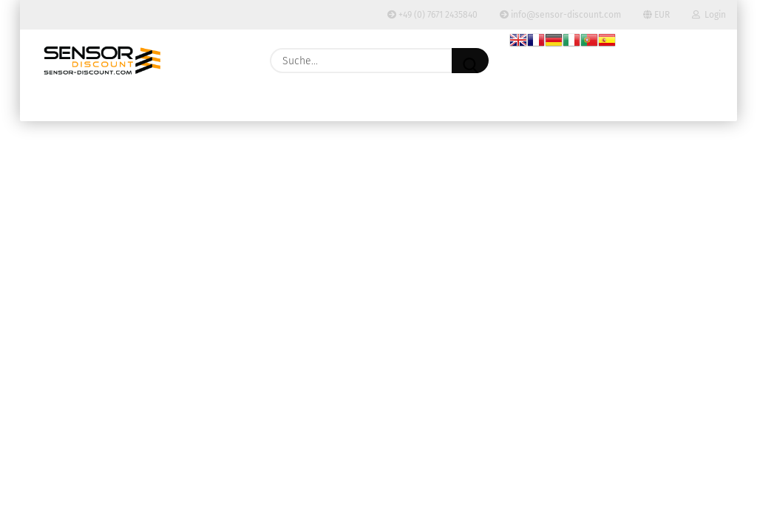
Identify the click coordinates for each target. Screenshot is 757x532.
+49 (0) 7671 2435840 (432, 15)
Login (709, 15)
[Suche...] (470, 61)
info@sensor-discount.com (560, 15)
